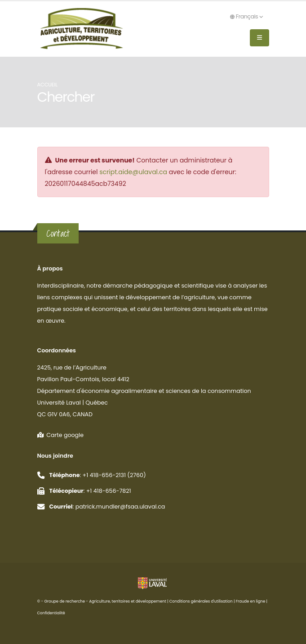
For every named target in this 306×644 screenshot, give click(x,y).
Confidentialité (51, 613)
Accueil (48, 85)
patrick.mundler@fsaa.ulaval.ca (120, 507)
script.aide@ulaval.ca (133, 172)
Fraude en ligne (251, 601)
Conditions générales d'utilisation (201, 601)
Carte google (60, 435)
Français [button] (246, 16)
